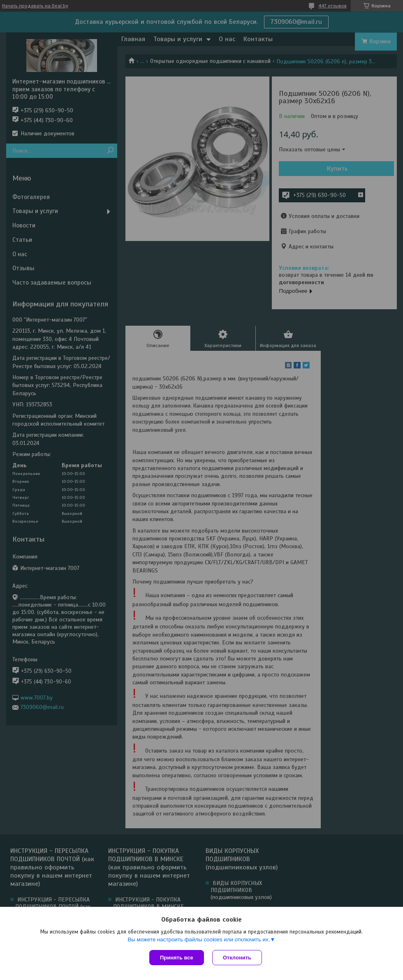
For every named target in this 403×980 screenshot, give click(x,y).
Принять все (177, 958)
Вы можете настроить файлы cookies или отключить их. (199, 939)
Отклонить (237, 958)
